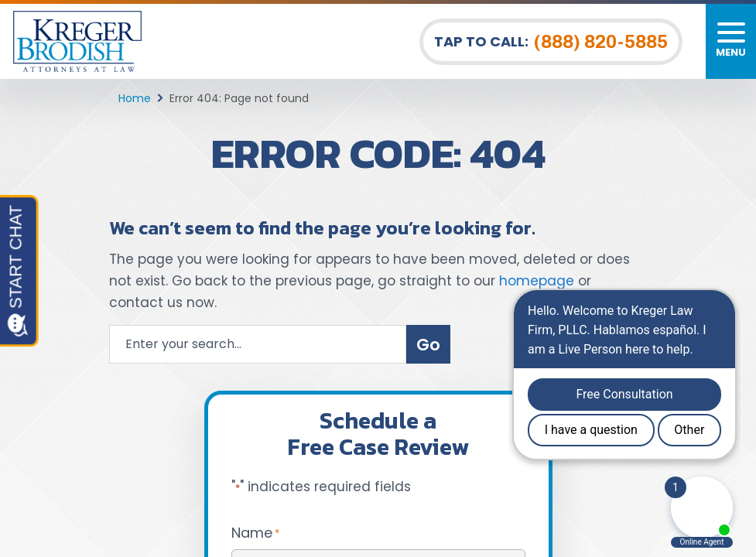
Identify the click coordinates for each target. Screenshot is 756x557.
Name (255, 533)
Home (135, 98)
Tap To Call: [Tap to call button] (551, 42)
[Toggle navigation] (731, 41)
